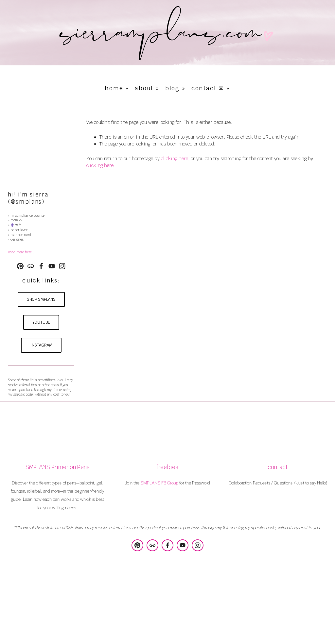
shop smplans (41, 299)
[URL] (31, 266)
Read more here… (21, 252)
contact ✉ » (211, 88)
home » (117, 88)
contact (278, 467)
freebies (167, 467)
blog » (175, 88)
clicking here (175, 159)
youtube (41, 322)
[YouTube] (52, 266)
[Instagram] (62, 266)
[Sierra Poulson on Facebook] (41, 266)
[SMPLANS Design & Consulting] (20, 266)
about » (147, 88)
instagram (41, 345)
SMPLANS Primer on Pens (57, 467)
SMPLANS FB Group (159, 483)
